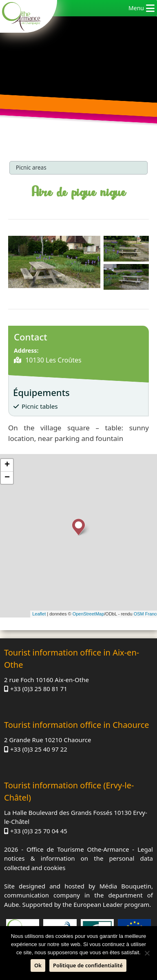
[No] (147, 953)
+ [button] (7, 465)
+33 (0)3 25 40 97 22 (39, 749)
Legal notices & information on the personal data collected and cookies (78, 858)
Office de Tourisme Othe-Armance (78, 849)
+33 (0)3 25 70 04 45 (39, 831)
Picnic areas (31, 167)
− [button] (7, 478)
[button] (136, 8)
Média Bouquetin (125, 886)
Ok (38, 965)
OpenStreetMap (88, 614)
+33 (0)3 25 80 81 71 (39, 689)
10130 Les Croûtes (53, 360)
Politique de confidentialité (88, 965)
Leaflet (39, 614)
